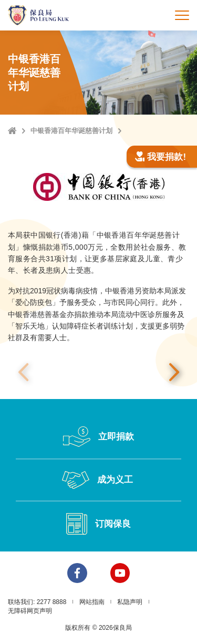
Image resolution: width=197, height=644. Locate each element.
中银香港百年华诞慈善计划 (71, 131)
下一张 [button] (174, 373)
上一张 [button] (23, 373)
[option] (98, 372)
